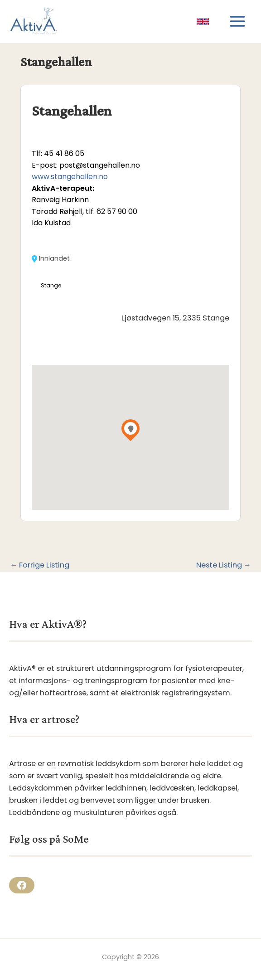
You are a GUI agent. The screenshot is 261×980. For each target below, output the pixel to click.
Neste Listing (224, 565)
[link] (203, 22)
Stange (51, 285)
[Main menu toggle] (237, 22)
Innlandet (51, 259)
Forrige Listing (40, 565)
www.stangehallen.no (70, 177)
